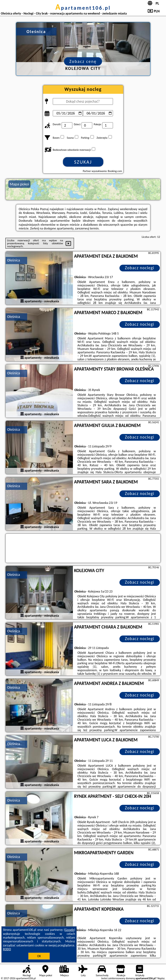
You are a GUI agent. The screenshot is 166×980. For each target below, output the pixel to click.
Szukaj (83, 162)
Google (70, 930)
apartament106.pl (83, 8)
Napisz (161, 978)
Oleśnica (13, 260)
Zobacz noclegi (139, 268)
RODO (7, 949)
